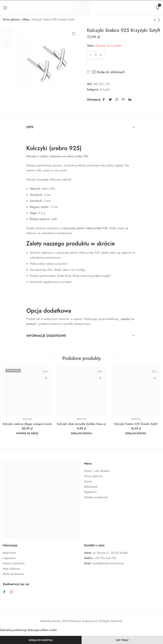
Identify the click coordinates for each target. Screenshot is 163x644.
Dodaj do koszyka (41, 640)
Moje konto (9, 553)
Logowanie (9, 558)
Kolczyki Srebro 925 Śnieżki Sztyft (136, 424)
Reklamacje (91, 487)
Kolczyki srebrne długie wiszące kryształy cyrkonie (34, 424)
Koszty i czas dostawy (97, 471)
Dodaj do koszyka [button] (81, 433)
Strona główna (11, 19)
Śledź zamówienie (13, 574)
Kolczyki (105, 89)
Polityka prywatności (96, 497)
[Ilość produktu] (96, 55)
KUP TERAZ (122, 640)
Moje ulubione (11, 569)
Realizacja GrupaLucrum (84, 621)
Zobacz (46, 378)
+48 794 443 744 (105, 558)
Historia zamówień (14, 563)
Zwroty (88, 481)
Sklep (26, 19)
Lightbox (74, 34)
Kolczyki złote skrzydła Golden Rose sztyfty (84, 424)
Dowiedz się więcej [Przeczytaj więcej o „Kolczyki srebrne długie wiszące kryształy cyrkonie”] (27, 433)
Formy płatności (94, 476)
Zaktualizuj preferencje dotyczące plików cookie (28, 630)
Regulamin (90, 492)
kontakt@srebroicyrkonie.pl (108, 563)
